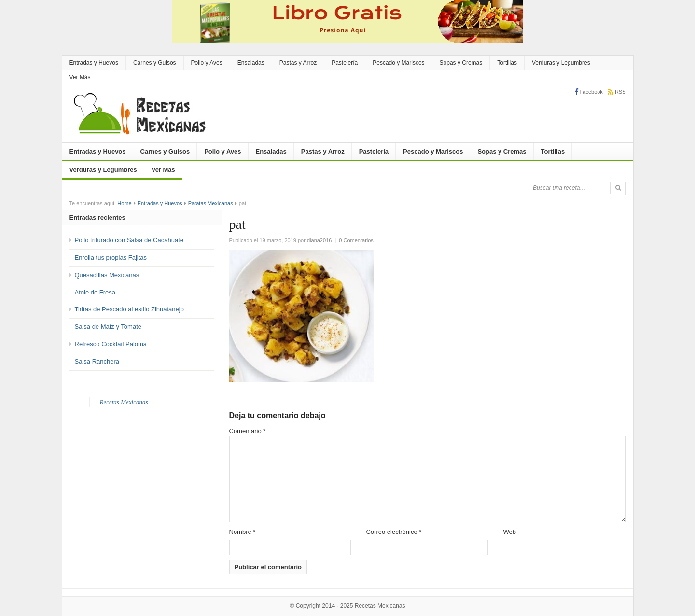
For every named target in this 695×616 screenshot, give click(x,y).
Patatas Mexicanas (211, 203)
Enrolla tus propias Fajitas (111, 258)
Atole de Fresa (95, 292)
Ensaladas (251, 63)
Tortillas (507, 63)
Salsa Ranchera (97, 361)
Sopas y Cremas (461, 63)
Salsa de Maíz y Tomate (108, 327)
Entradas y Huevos (94, 63)
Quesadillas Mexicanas (107, 275)
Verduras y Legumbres (561, 63)
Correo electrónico (394, 532)
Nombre (243, 532)
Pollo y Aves (207, 63)
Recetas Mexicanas (124, 402)
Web (509, 532)
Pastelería (345, 63)
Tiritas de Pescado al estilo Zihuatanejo (129, 309)
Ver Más (80, 77)
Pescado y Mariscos (398, 63)
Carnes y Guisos (155, 63)
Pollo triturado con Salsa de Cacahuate (129, 240)
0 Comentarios (356, 240)
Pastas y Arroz (298, 63)
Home (124, 203)
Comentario (248, 431)
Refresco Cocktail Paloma (111, 344)
